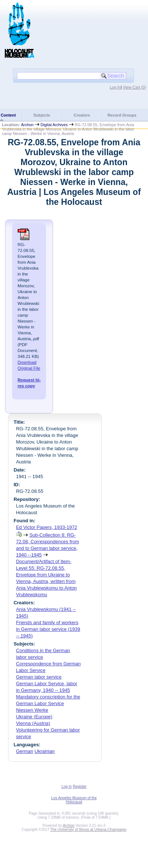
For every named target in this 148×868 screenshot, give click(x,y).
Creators (82, 115)
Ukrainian (45, 751)
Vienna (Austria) (33, 723)
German (24, 751)
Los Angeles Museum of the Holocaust (74, 800)
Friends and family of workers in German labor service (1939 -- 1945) (48, 629)
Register (80, 787)
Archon (27, 125)
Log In (115, 87)
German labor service (39, 677)
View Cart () (135, 87)
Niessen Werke (32, 710)
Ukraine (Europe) (34, 717)
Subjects (42, 115)
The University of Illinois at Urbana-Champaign (89, 830)
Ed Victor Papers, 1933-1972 (46, 527)
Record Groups (122, 115)
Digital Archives (54, 125)
